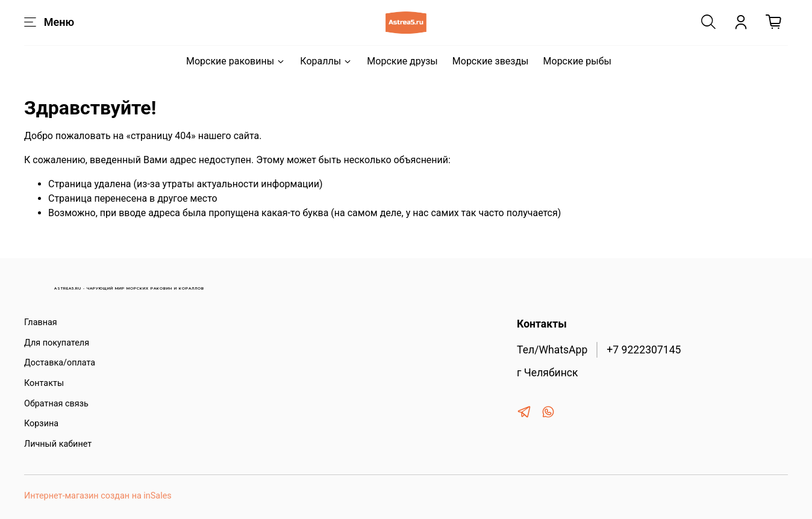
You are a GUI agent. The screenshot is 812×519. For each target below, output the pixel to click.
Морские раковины (236, 61)
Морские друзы (402, 61)
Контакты (44, 383)
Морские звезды (491, 61)
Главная (41, 322)
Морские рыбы (577, 61)
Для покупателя (57, 343)
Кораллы (326, 61)
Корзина (41, 424)
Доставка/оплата (60, 363)
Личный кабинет (58, 444)
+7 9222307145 (644, 350)
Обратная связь (56, 404)
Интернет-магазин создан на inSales (98, 496)
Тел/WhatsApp (552, 350)
